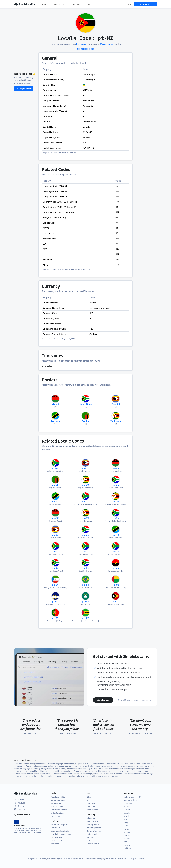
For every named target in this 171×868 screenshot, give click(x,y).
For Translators (57, 841)
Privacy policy (93, 825)
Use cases (55, 844)
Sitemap (141, 859)
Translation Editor (58, 797)
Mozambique (106, 44)
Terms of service (94, 831)
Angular (127, 813)
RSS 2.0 (126, 859)
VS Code (127, 839)
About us (91, 818)
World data (92, 807)
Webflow (127, 848)
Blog (89, 797)
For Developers (57, 837)
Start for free (145, 4)
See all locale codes (85, 49)
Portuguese (82, 44)
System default (22, 815)
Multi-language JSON (132, 797)
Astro (126, 819)
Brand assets (93, 821)
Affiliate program (94, 828)
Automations (56, 803)
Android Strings (130, 800)
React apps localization (60, 831)
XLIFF (126, 826)
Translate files (57, 828)
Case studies (92, 810)
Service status (93, 844)
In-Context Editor (58, 813)
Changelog (55, 816)
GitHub (19, 800)
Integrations (59, 4)
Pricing (88, 4)
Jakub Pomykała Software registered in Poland (55, 859)
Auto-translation (58, 800)
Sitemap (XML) (133, 859)
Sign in (128, 4)
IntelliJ (126, 842)
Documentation (74, 4)
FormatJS (127, 835)
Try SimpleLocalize (24, 89)
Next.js (126, 816)
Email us (20, 809)
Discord (19, 806)
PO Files (127, 807)
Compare (91, 803)
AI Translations (57, 807)
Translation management (61, 834)
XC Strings (128, 803)
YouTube (20, 803)
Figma (126, 829)
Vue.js (126, 823)
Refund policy (93, 834)
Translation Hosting (59, 810)
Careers (90, 841)
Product (45, 4)
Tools (89, 800)
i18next (127, 832)
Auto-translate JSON (59, 825)
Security (90, 837)
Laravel (127, 810)
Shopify (127, 845)
